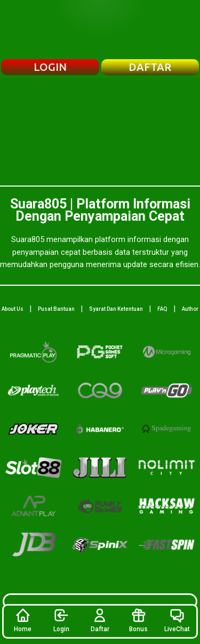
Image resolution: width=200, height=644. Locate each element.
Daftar (100, 620)
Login (61, 620)
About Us (13, 309)
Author (190, 309)
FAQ (162, 309)
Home (23, 620)
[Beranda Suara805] (100, 29)
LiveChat (177, 620)
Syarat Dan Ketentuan (116, 309)
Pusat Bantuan (56, 309)
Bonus (138, 620)
